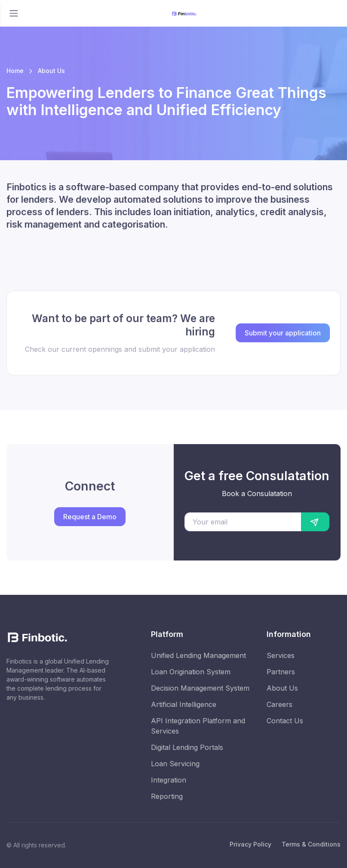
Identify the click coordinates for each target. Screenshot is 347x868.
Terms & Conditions (311, 844)
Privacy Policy (250, 844)
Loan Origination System (191, 672)
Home (15, 71)
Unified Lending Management (198, 655)
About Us (282, 688)
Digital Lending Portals (187, 747)
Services (281, 655)
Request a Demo (90, 517)
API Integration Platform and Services (198, 726)
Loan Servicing (175, 764)
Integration (169, 780)
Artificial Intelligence (184, 704)
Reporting (167, 796)
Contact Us (285, 721)
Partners (281, 672)
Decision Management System (200, 688)
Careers (279, 704)
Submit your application (283, 333)
